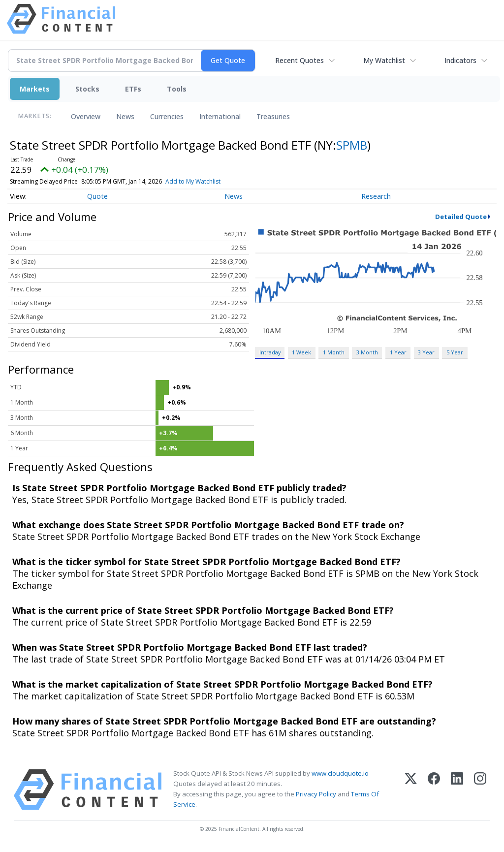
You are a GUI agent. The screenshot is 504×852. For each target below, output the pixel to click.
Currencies (167, 116)
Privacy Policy (316, 794)
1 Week (301, 352)
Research (376, 196)
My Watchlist (384, 60)
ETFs (133, 89)
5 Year (455, 352)
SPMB (352, 145)
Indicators (460, 60)
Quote (97, 196)
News (125, 116)
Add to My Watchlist (209, 181)
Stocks (87, 89)
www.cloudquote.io (340, 773)
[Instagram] (480, 790)
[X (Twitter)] (411, 790)
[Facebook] (434, 790)
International (220, 116)
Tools (177, 89)
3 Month (367, 352)
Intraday (270, 352)
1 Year (398, 352)
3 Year (426, 352)
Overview (86, 116)
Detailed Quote (461, 217)
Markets (35, 89)
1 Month (334, 352)
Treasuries (273, 116)
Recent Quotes (299, 60)
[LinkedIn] (457, 790)
